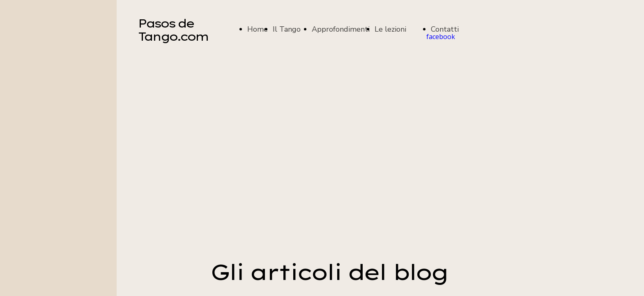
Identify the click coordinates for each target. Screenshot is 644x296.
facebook (441, 37)
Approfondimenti (341, 29)
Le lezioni (390, 29)
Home (258, 29)
